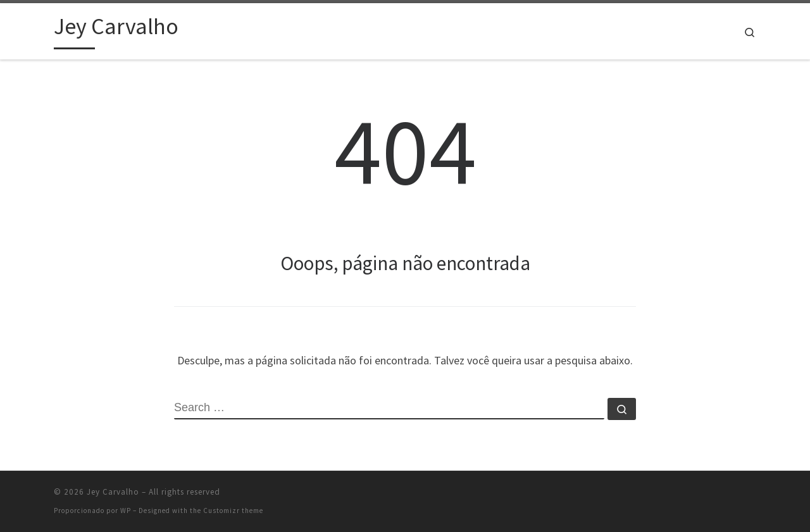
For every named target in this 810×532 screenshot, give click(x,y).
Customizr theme (233, 510)
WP (126, 510)
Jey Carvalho (113, 492)
